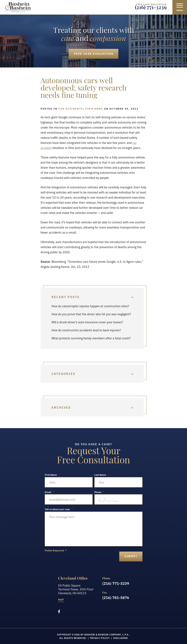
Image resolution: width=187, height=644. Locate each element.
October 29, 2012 (124, 108)
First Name (52, 475)
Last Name (102, 475)
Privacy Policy (100, 638)
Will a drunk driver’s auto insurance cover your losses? (87, 322)
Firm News (94, 108)
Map (61, 600)
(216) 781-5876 (116, 597)
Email (49, 492)
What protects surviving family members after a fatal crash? (91, 338)
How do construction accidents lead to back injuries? (86, 330)
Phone (99, 492)
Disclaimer (120, 638)
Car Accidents (71, 108)
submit (131, 556)
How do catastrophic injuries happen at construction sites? (90, 306)
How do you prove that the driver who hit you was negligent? (91, 314)
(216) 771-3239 (151, 8)
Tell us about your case (59, 509)
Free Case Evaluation (93, 54)
